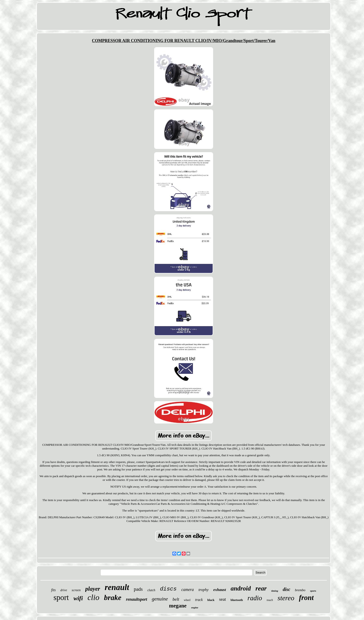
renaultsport (137, 599)
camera (188, 590)
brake (113, 597)
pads (138, 589)
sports (313, 591)
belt (176, 599)
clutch (151, 590)
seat (223, 599)
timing (275, 591)
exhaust (220, 590)
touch (270, 600)
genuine (160, 599)
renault (117, 587)
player (93, 589)
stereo (286, 598)
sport (61, 597)
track (199, 600)
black (211, 600)
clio (93, 597)
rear (261, 588)
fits (53, 590)
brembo (300, 590)
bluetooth (237, 600)
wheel (187, 600)
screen (76, 590)
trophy (204, 590)
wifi (78, 598)
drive (64, 590)
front (306, 598)
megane (178, 606)
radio (255, 598)
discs (168, 589)
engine (195, 607)
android (241, 588)
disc (286, 589)
